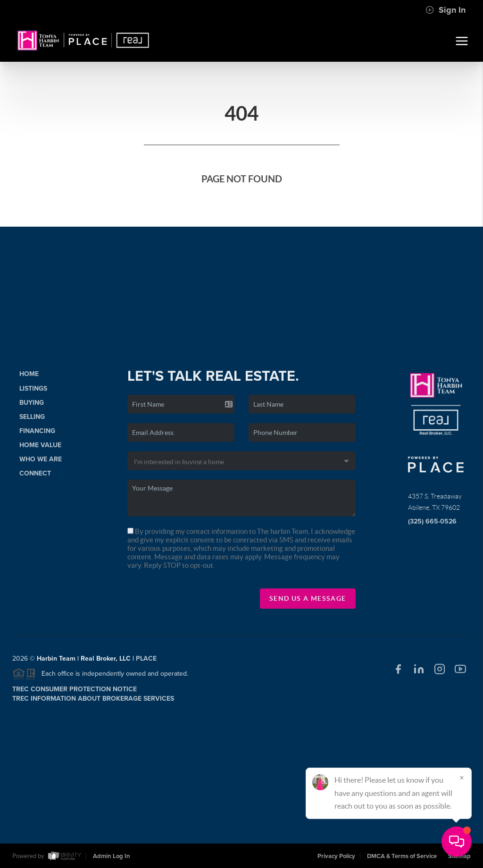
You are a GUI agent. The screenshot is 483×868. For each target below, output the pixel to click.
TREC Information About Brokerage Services (93, 702)
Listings (33, 392)
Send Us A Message (308, 602)
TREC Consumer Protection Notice (75, 693)
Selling (32, 420)
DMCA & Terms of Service (402, 856)
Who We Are (41, 463)
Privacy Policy (336, 856)
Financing (37, 435)
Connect (35, 477)
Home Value (40, 449)
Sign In (446, 10)
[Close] (462, 778)
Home (29, 378)
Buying (32, 406)
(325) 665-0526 (432, 525)
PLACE (146, 662)
